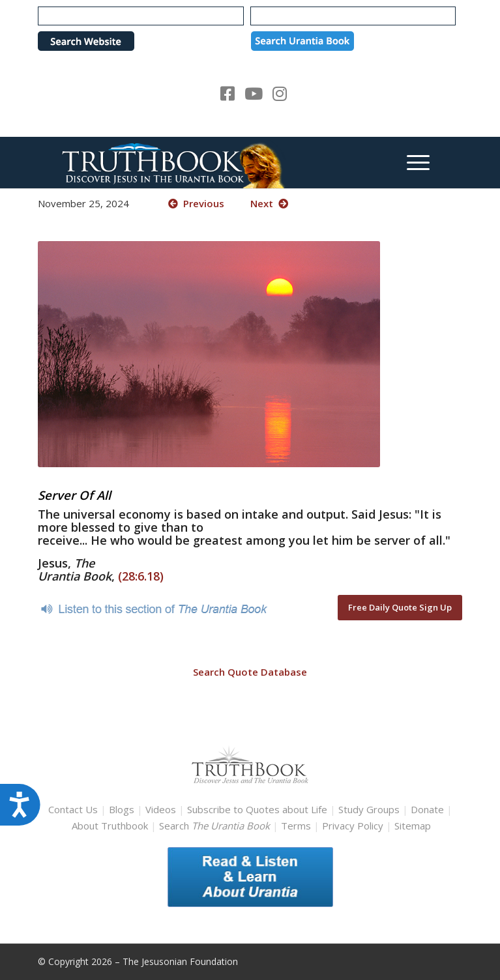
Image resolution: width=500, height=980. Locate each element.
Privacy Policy (353, 826)
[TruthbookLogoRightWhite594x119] (208, 162)
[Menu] (412, 162)
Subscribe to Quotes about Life (257, 809)
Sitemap (413, 826)
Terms (296, 826)
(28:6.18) (141, 576)
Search (216, 826)
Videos (161, 809)
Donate (427, 809)
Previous (196, 203)
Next (269, 203)
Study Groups (370, 809)
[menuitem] (412, 162)
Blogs (122, 809)
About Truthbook (110, 826)
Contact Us (73, 809)
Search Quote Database (250, 672)
